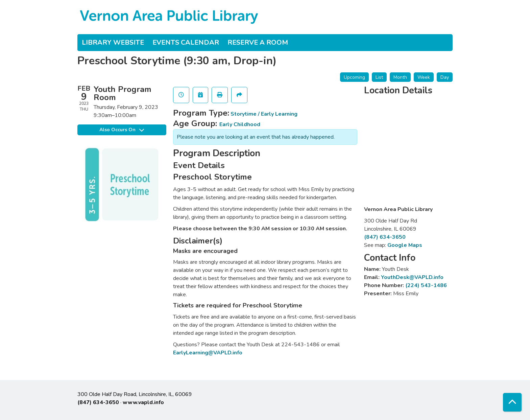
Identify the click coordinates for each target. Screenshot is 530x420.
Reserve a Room (258, 42)
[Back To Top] (512, 402)
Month (400, 77)
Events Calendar (186, 42)
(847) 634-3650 (385, 237)
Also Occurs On (122, 130)
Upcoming (354, 77)
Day (445, 77)
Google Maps (405, 245)
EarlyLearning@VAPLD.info (208, 353)
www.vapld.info (143, 402)
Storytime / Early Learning (264, 114)
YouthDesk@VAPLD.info (412, 277)
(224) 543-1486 (426, 285)
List (379, 77)
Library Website (113, 42)
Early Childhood (240, 124)
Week (424, 77)
